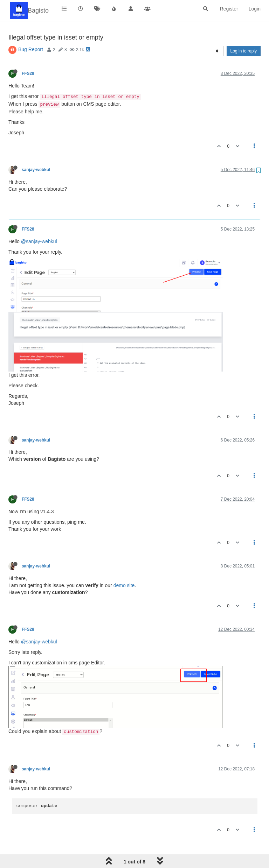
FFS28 (28, 73)
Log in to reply (244, 51)
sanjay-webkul (36, 170)
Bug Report (31, 49)
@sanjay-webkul (39, 241)
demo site (124, 585)
